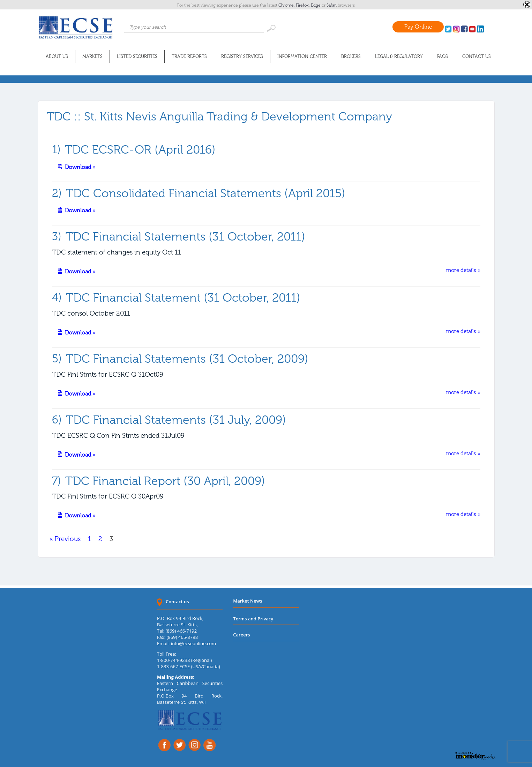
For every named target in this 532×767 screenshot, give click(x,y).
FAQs (443, 56)
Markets (92, 56)
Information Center (302, 56)
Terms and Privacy (253, 619)
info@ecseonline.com (193, 643)
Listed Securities (137, 56)
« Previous (65, 539)
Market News (248, 601)
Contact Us (477, 56)
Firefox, (303, 5)
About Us (57, 56)
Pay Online (418, 27)
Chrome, (287, 5)
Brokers (351, 56)
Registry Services (242, 56)
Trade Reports (189, 56)
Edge (316, 5)
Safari (332, 5)
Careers (241, 635)
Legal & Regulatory (399, 56)
